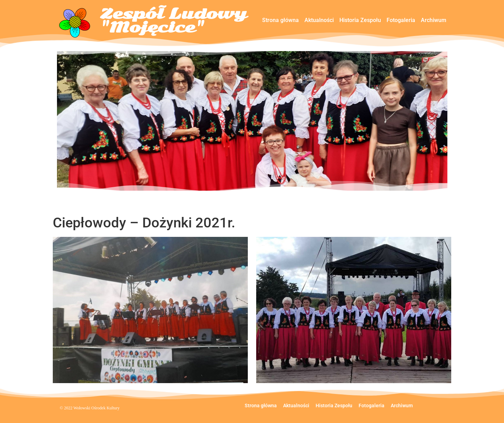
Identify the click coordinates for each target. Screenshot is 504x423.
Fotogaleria (401, 20)
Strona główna (280, 20)
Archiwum (434, 20)
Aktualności (319, 20)
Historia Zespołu (360, 20)
